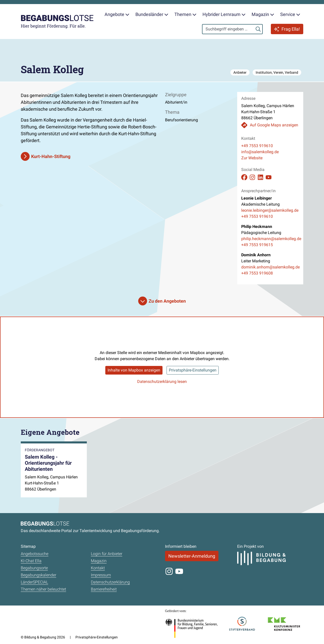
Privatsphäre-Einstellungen (193, 370)
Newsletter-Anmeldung (192, 556)
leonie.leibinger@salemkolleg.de (270, 210)
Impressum (101, 575)
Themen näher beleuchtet (43, 589)
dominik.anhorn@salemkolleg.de (270, 267)
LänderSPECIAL (34, 582)
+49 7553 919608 (257, 273)
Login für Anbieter (107, 554)
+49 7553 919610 (257, 146)
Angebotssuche (35, 554)
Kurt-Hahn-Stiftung (51, 156)
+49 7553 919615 (257, 245)
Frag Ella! (287, 29)
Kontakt (98, 568)
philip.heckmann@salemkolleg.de (270, 239)
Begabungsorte (34, 568)
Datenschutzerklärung (110, 582)
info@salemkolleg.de (260, 152)
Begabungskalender (38, 575)
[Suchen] (258, 29)
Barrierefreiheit (104, 589)
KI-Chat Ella (31, 561)
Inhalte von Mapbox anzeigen (134, 370)
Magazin (99, 561)
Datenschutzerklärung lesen (162, 382)
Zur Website (252, 158)
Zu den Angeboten (167, 301)
